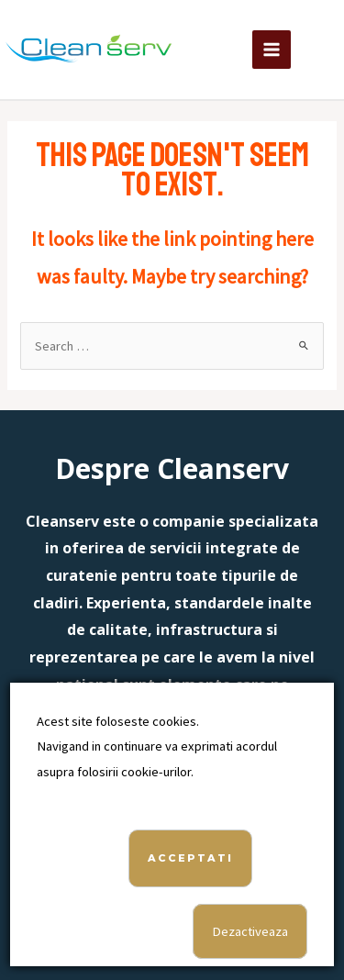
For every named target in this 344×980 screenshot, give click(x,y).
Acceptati (190, 858)
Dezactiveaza (250, 931)
